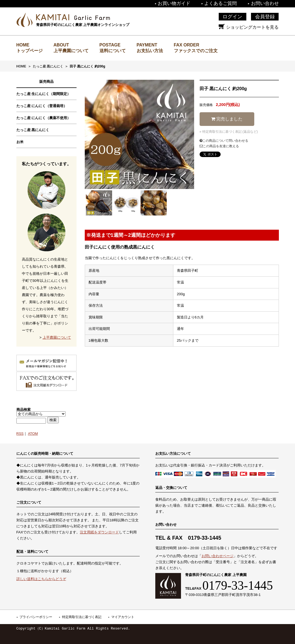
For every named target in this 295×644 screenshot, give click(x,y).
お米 (20, 142)
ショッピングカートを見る (249, 27)
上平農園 (73, 17)
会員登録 (265, 17)
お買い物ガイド (174, 3)
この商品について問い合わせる (224, 141)
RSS (20, 434)
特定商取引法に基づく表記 (82, 617)
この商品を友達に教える (219, 146)
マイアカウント (123, 617)
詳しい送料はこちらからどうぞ (41, 579)
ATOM (33, 434)
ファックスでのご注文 (196, 51)
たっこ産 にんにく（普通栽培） (42, 106)
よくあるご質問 (220, 3)
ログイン (232, 17)
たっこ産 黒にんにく (48, 66)
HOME (21, 66)
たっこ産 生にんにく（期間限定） (44, 94)
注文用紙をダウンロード (99, 532)
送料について (113, 51)
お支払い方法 (150, 51)
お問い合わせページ (217, 556)
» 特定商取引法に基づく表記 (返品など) (229, 132)
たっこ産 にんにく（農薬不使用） (44, 118)
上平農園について (71, 51)
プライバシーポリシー (36, 617)
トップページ (30, 51)
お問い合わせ (265, 3)
